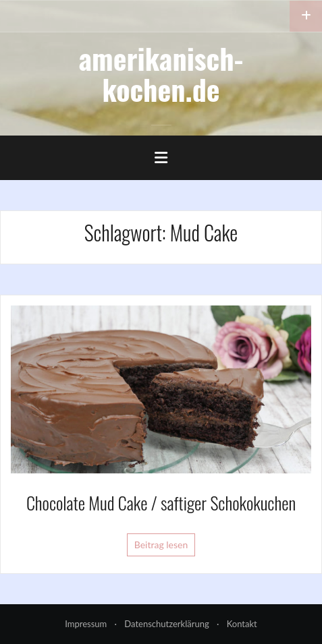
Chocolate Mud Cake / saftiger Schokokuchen (161, 503)
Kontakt (242, 624)
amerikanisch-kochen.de (161, 74)
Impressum (86, 624)
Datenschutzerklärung (166, 624)
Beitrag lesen (161, 545)
